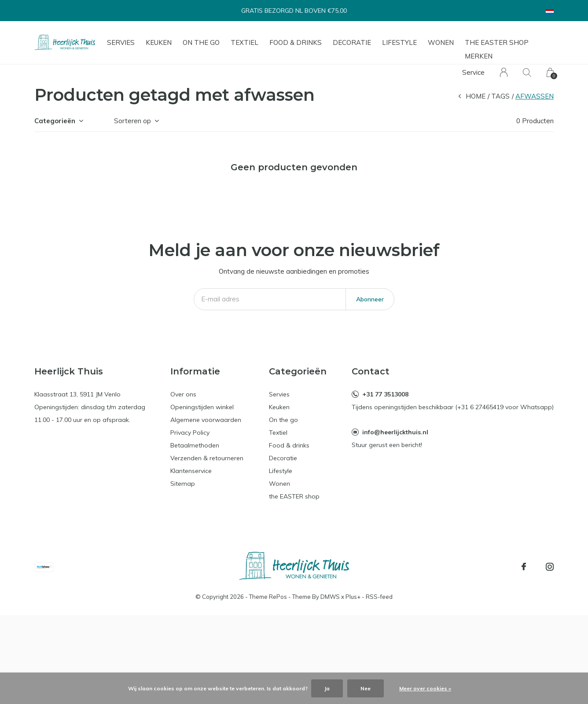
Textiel (244, 42)
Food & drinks (296, 42)
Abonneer (370, 299)
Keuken (159, 42)
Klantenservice (191, 471)
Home (476, 96)
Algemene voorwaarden (206, 420)
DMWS (330, 597)
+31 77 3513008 (385, 394)
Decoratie (352, 42)
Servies (121, 42)
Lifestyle (399, 42)
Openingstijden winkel (202, 407)
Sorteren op (132, 121)
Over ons (183, 394)
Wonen (441, 42)
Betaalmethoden (195, 445)
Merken (479, 56)
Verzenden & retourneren (207, 458)
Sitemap (183, 484)
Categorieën (55, 121)
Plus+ (353, 597)
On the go (201, 42)
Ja (327, 688)
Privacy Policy (190, 433)
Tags (500, 96)
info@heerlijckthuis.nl (395, 432)
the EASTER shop (497, 42)
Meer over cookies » (425, 688)
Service (473, 72)
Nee (366, 688)
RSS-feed (379, 597)
